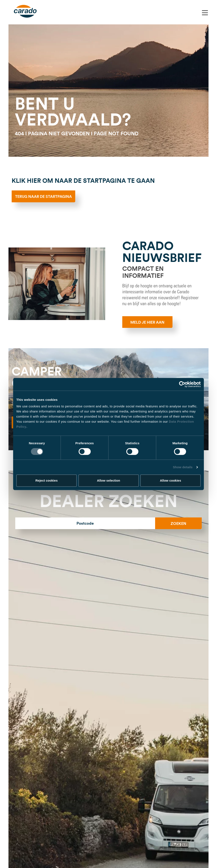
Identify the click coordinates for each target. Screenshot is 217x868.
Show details (183, 467)
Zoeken (178, 523)
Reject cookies (47, 480)
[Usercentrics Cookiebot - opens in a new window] (182, 384)
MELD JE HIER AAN (147, 322)
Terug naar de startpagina (43, 196)
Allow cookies (170, 480)
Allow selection (108, 480)
